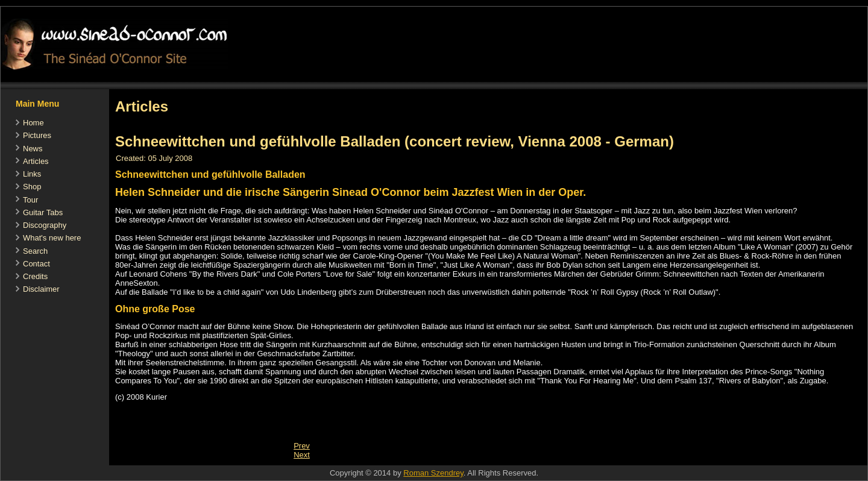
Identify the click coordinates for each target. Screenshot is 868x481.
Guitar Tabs (43, 212)
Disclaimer (41, 289)
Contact (36, 264)
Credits (35, 276)
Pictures (37, 135)
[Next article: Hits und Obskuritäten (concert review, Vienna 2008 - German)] (302, 455)
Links (32, 174)
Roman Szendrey (433, 473)
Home (33, 123)
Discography (45, 225)
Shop (32, 187)
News (33, 149)
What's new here (52, 238)
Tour (30, 200)
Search (35, 251)
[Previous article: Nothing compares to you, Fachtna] (302, 446)
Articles (36, 161)
